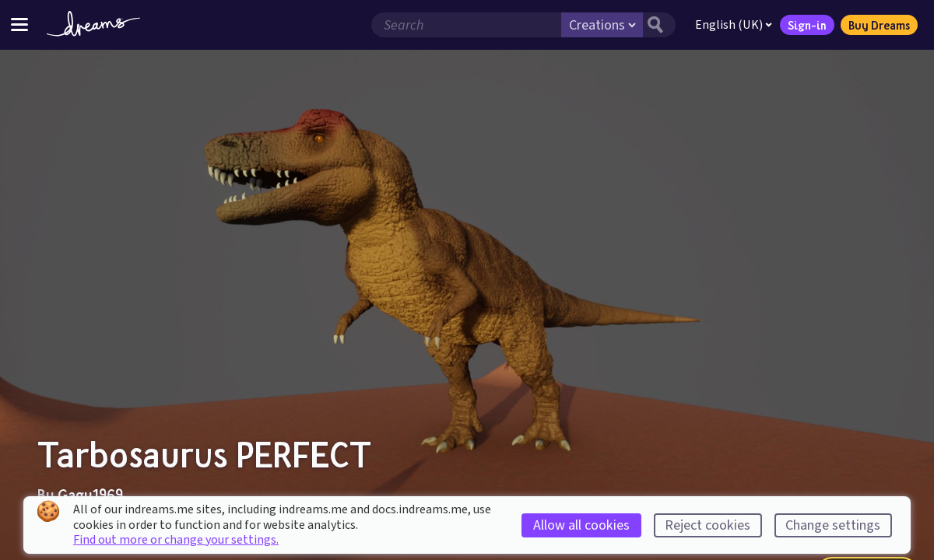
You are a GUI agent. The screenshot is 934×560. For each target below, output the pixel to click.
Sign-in (807, 25)
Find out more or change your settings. (176, 540)
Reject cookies (708, 525)
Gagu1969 (90, 495)
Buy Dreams (879, 25)
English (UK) (734, 25)
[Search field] (466, 25)
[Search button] (659, 25)
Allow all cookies (581, 525)
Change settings (833, 525)
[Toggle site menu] (19, 24)
